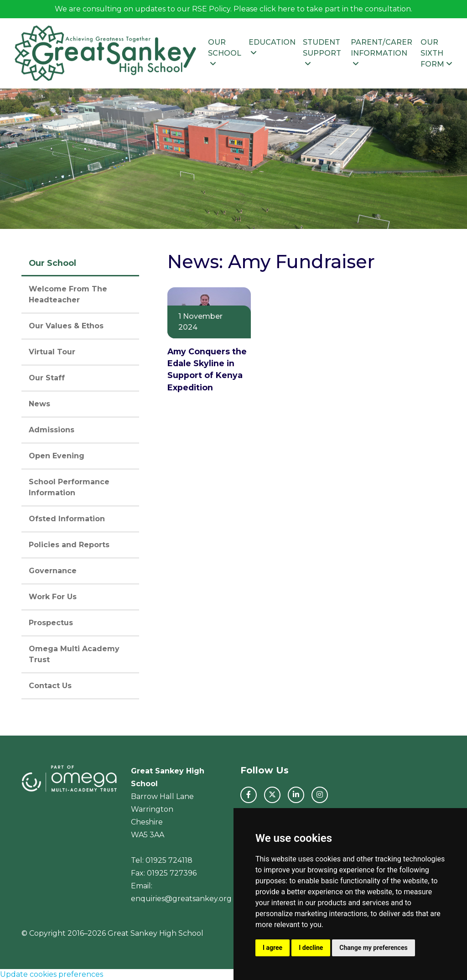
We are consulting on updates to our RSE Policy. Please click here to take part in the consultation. (233, 9)
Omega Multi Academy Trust (74, 654)
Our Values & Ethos (66, 326)
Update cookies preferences (52, 974)
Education (272, 47)
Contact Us (50, 686)
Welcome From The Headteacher (68, 294)
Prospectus (51, 623)
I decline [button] (311, 948)
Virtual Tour (52, 352)
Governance (53, 571)
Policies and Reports (69, 545)
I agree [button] (272, 948)
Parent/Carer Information (381, 53)
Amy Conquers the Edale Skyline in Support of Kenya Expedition (207, 369)
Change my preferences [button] (373, 948)
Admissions (52, 430)
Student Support (322, 53)
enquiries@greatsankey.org (181, 899)
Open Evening (57, 456)
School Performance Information (69, 487)
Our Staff (47, 378)
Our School (225, 53)
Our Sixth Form (436, 53)
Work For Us (53, 597)
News (39, 404)
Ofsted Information (67, 519)
